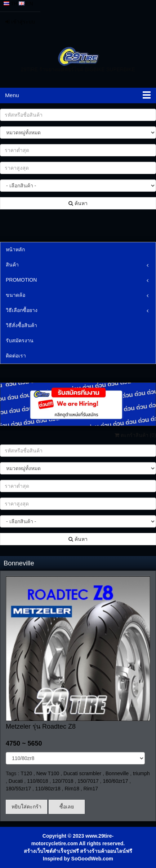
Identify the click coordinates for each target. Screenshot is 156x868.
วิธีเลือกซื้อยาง (22, 310)
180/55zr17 (18, 789)
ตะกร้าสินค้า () (135, 435)
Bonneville (117, 773)
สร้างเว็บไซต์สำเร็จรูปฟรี (51, 851)
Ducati (16, 781)
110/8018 (37, 781)
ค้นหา (78, 203)
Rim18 (72, 789)
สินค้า (12, 265)
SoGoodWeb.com (92, 859)
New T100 (48, 773)
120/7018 (63, 781)
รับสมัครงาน (20, 340)
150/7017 (88, 781)
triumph (141, 773)
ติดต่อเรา (16, 356)
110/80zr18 (48, 789)
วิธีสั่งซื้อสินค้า (21, 325)
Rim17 (91, 789)
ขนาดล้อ (15, 295)
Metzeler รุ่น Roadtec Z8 (41, 726)
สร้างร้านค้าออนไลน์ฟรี (106, 851)
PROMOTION (21, 280)
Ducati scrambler (82, 773)
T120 (26, 773)
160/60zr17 (115, 781)
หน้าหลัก (15, 249)
